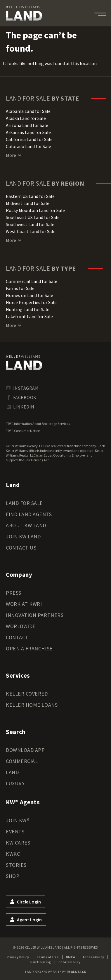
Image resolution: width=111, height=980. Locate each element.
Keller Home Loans (32, 705)
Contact (17, 637)
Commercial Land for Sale (32, 281)
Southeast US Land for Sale (33, 217)
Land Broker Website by (56, 972)
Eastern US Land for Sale (30, 196)
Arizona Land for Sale (27, 125)
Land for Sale (24, 503)
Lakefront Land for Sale (29, 316)
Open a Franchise (29, 648)
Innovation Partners (35, 615)
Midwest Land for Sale (28, 203)
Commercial (22, 761)
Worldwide (21, 626)
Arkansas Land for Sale (28, 132)
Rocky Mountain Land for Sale (35, 210)
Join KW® (18, 820)
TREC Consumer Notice (23, 431)
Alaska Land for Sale (26, 118)
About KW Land (26, 525)
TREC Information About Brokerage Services (38, 424)
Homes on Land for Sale (30, 295)
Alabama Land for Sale (28, 111)
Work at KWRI (24, 604)
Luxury (15, 783)
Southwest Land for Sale (30, 224)
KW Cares (18, 843)
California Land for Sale (29, 139)
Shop (13, 876)
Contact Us (21, 548)
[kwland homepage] (24, 363)
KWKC (13, 854)
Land (12, 772)
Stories (16, 865)
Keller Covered (27, 694)
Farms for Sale (20, 288)
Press (14, 593)
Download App (25, 750)
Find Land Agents (29, 514)
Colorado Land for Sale (28, 146)
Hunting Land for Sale (28, 309)
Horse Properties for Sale (31, 302)
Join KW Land (23, 536)
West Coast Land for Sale (31, 231)
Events (15, 831)
